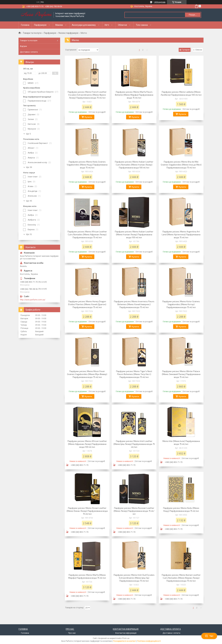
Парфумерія (40, 25)
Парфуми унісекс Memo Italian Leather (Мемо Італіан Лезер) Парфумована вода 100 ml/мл (134, 234)
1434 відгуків (160, 2)
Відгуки (23, 46)
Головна (25, 25)
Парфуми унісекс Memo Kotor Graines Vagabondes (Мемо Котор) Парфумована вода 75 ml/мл (181, 304)
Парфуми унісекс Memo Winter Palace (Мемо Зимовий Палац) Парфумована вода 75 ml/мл (181, 374)
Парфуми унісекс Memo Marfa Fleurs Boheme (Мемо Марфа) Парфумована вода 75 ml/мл (134, 95)
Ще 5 (28, 134)
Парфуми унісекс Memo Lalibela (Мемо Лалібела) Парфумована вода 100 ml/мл (181, 93)
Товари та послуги (32, 33)
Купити (88, 117)
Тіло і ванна (142, 25)
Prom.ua (126, 638)
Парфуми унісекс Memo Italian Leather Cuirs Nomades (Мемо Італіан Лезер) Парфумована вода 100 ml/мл (134, 165)
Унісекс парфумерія (68, 33)
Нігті (107, 25)
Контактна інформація (126, 633)
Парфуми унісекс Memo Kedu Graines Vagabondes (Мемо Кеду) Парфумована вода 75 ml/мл (87, 165)
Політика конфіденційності (149, 641)
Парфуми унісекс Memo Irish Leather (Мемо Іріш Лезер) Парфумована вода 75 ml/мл (134, 444)
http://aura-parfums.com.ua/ (33, 300)
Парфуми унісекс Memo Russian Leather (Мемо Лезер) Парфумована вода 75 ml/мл (134, 511)
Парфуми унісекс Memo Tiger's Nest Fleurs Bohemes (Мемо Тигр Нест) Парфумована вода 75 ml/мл (134, 374)
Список (199, 50)
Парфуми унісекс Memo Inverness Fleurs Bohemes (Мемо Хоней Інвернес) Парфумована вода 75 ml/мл (134, 304)
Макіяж (59, 25)
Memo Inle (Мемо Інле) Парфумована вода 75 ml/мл (181, 442)
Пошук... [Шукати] (193, 15)
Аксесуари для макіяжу (84, 25)
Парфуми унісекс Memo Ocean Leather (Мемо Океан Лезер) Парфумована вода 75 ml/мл (87, 511)
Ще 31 (29, 234)
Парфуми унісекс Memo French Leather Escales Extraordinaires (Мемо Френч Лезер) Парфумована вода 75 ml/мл (87, 95)
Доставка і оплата (29, 52)
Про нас (72, 633)
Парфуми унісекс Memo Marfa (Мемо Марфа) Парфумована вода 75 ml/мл (87, 576)
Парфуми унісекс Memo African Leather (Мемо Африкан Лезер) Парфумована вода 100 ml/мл (87, 444)
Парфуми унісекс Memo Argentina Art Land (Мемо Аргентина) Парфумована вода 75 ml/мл (181, 234)
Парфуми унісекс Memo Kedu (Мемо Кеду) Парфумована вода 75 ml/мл (181, 509)
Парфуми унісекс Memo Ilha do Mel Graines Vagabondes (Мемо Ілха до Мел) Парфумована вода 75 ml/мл (181, 165)
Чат (209, 636)
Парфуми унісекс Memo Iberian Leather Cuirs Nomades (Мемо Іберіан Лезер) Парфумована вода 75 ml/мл (181, 578)
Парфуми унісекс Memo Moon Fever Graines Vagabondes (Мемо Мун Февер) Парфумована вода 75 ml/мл (87, 374)
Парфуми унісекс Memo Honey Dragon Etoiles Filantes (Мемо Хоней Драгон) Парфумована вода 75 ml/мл (87, 304)
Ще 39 (29, 167)
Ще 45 (29, 201)
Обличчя (122, 25)
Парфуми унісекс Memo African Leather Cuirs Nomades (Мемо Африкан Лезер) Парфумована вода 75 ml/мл (87, 234)
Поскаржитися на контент (124, 641)
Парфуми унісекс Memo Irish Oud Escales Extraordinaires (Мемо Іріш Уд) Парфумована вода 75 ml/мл (134, 578)
